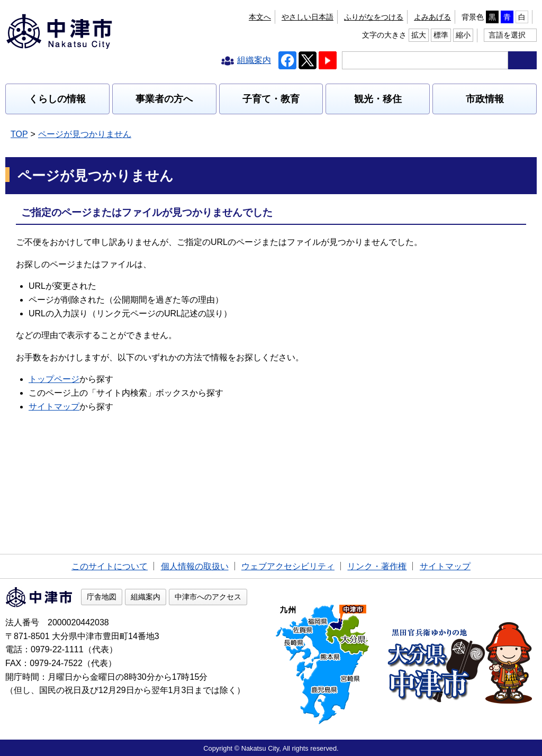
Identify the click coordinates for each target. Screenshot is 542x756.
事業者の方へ (164, 99)
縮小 (463, 35)
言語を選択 (507, 35)
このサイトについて (110, 566)
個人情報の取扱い (195, 566)
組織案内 (146, 597)
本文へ (260, 17)
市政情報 (485, 99)
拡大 (419, 35)
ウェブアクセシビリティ (288, 566)
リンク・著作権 (377, 566)
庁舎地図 (102, 597)
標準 (441, 35)
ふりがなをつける (374, 17)
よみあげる (432, 17)
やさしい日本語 (308, 17)
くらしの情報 (57, 99)
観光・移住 (378, 99)
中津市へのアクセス (208, 597)
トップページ (54, 379)
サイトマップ (54, 407)
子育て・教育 (271, 99)
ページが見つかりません (85, 134)
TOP (19, 134)
